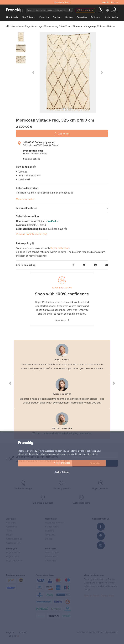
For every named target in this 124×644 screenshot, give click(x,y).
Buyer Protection (60, 248)
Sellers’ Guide (52, 553)
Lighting (69, 17)
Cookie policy (13, 543)
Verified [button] (52, 221)
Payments (50, 535)
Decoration (82, 17)
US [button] (18, 636)
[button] (33, 72)
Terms (9, 531)
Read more (60, 320)
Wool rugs (37, 26)
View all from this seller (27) (31, 234)
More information (26, 199)
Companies (51, 561)
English (105, 2)
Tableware (96, 17)
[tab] (62, 208)
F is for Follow (52, 527)
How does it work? (54, 523)
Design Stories (111, 17)
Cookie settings (14, 539)
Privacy (10, 535)
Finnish (114, 2)
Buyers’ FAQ (13, 557)
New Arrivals (12, 17)
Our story (11, 523)
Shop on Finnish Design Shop (99, 595)
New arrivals (17, 26)
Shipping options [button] (32, 159)
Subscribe (95, 463)
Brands (49, 539)
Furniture (57, 17)
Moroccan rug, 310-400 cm (58, 26)
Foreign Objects (38, 221)
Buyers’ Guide (13, 553)
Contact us (12, 527)
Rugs (28, 26)
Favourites (44, 17)
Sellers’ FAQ (51, 557)
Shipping (49, 531)
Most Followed (29, 17)
